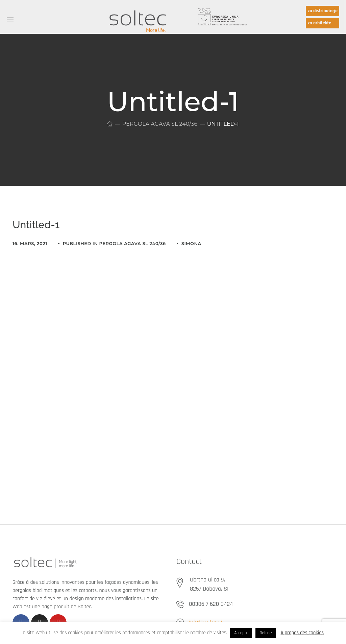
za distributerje (323, 11)
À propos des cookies (302, 633)
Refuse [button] (266, 633)
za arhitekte (319, 23)
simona (191, 243)
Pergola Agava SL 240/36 (160, 124)
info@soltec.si (205, 622)
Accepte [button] (241, 633)
